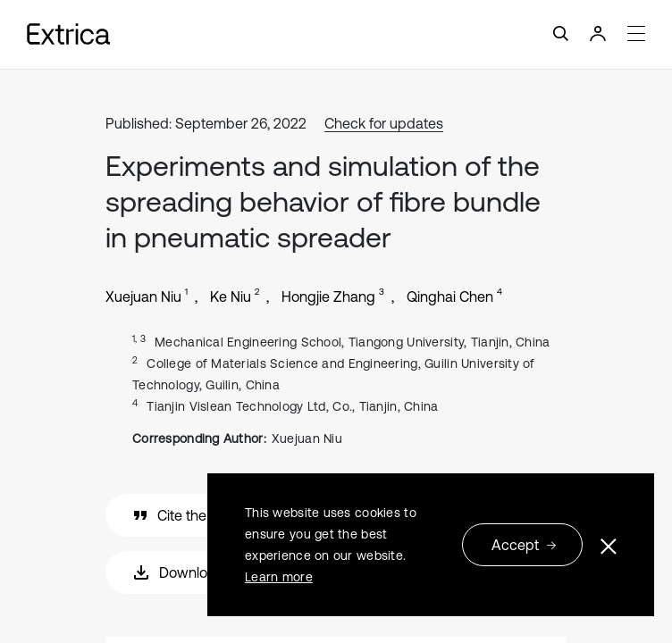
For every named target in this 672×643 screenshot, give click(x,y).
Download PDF (194, 572)
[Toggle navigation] (336, 34)
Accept (524, 545)
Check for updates (384, 123)
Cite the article (191, 515)
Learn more (279, 577)
